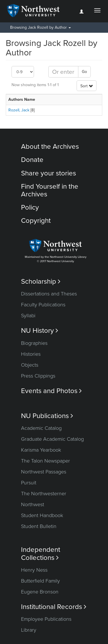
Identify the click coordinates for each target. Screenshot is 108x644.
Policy (30, 207)
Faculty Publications (43, 305)
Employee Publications (46, 619)
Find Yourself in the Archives (50, 190)
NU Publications (47, 416)
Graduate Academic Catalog (52, 439)
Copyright (36, 221)
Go (84, 72)
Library (29, 630)
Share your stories (49, 173)
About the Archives (50, 147)
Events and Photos (51, 391)
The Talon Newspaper (46, 461)
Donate (32, 160)
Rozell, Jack (19, 110)
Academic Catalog (41, 428)
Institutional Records (54, 607)
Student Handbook (42, 515)
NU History (40, 331)
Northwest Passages (44, 472)
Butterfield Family (40, 581)
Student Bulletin (39, 526)
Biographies (34, 343)
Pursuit (29, 483)
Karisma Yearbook (41, 450)
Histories (31, 354)
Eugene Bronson (40, 592)
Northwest (33, 504)
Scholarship (41, 282)
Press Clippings (38, 376)
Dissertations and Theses (49, 294)
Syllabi (28, 316)
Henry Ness (34, 570)
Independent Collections (41, 554)
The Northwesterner (44, 494)
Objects (30, 365)
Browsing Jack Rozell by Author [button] (40, 27)
